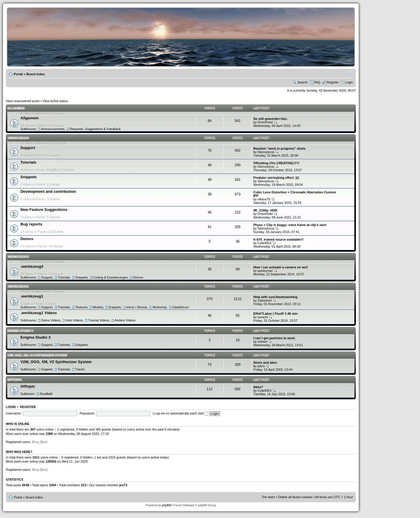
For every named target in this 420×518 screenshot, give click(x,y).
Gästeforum (180, 307)
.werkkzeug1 (18, 287)
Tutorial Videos (99, 320)
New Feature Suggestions (44, 210)
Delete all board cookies (295, 497)
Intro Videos (74, 320)
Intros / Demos (137, 307)
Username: (14, 413)
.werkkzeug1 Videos (39, 313)
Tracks (80, 369)
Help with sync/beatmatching (275, 297)
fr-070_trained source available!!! (278, 239)
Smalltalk (46, 394)
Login (349, 82)
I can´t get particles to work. (274, 338)
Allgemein (16, 108)
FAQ (317, 82)
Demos (27, 239)
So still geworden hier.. (271, 119)
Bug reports (31, 224)
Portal (18, 74)
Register (333, 82)
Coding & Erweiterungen (110, 277)
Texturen (81, 307)
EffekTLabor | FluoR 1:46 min (275, 314)
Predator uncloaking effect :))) (276, 178)
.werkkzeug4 (18, 138)
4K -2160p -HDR (265, 210)
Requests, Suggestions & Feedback (95, 129)
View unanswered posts (23, 101)
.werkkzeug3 (18, 257)
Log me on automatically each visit (181, 413)
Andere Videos (125, 320)
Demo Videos (51, 320)
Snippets (29, 177)
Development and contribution (48, 191)
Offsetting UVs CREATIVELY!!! (276, 163)
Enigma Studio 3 (20, 331)
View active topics (55, 101)
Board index (36, 74)
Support (28, 148)
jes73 (123, 485)
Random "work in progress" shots (279, 148)
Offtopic (15, 380)
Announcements (53, 129)
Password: (87, 413)
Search (302, 82)
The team (268, 497)
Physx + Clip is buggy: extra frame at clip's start (290, 225)
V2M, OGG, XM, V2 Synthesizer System (37, 355)
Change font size (349, 73)
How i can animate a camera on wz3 (280, 267)
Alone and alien (265, 363)
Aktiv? (258, 387)
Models (98, 307)
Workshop (159, 307)
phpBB (166, 505)
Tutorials (28, 162)
